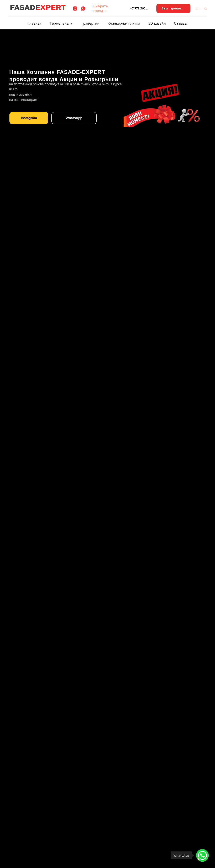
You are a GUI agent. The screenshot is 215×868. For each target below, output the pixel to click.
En (198, 8)
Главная (34, 23)
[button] (173, 9)
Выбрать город (101, 8)
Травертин (90, 23)
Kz (206, 8)
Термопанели (61, 23)
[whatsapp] (83, 9)
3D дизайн (157, 23)
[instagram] (75, 9)
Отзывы (181, 23)
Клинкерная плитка (124, 23)
